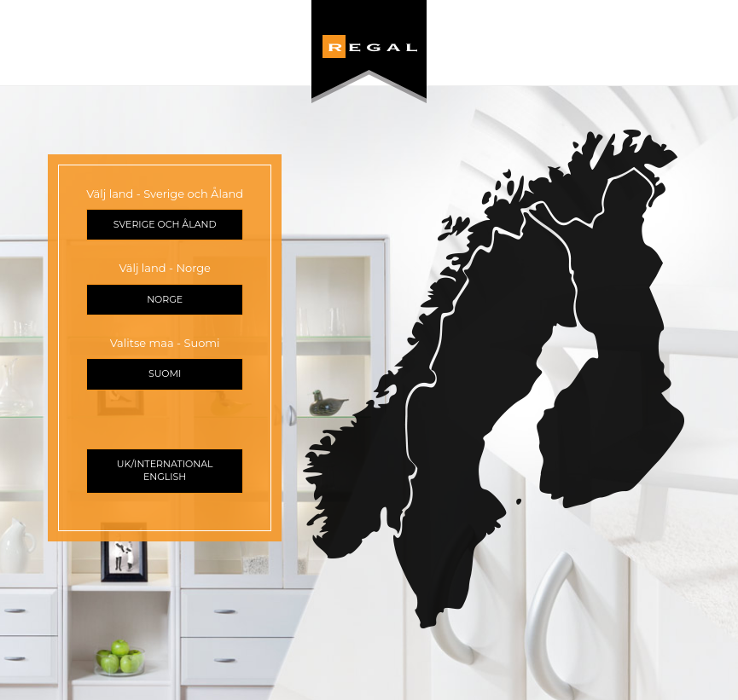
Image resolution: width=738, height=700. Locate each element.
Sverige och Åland (165, 224)
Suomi (165, 373)
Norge (165, 299)
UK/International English (165, 470)
